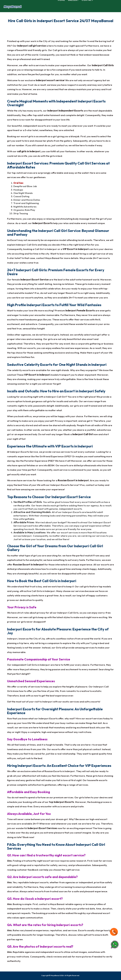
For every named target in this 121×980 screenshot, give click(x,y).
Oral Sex (18, 183)
